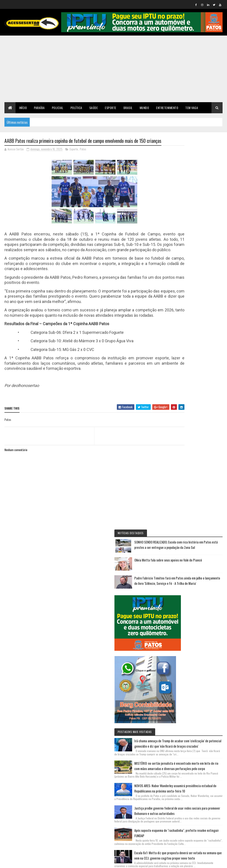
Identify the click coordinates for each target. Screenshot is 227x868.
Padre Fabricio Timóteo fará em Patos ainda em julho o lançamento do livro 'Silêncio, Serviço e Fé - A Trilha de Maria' (197, 213)
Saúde (94, 108)
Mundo (144, 108)
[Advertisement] (113, 69)
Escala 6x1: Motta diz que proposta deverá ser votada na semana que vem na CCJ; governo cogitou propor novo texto (196, 603)
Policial (58, 108)
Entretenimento (167, 108)
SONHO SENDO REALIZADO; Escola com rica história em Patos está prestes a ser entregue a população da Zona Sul (197, 161)
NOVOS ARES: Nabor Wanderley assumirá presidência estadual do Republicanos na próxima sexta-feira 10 (196, 479)
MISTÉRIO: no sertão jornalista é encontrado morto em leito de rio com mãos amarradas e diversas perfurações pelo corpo (197, 434)
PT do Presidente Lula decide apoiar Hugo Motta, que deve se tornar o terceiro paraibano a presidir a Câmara (196, 648)
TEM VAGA (192, 108)
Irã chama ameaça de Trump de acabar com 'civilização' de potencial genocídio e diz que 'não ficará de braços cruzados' (196, 390)
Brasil (128, 108)
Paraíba (39, 108)
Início (23, 108)
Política (76, 108)
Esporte (111, 108)
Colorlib (21, 862)
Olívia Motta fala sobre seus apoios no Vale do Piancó (207, 187)
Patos (83, 157)
